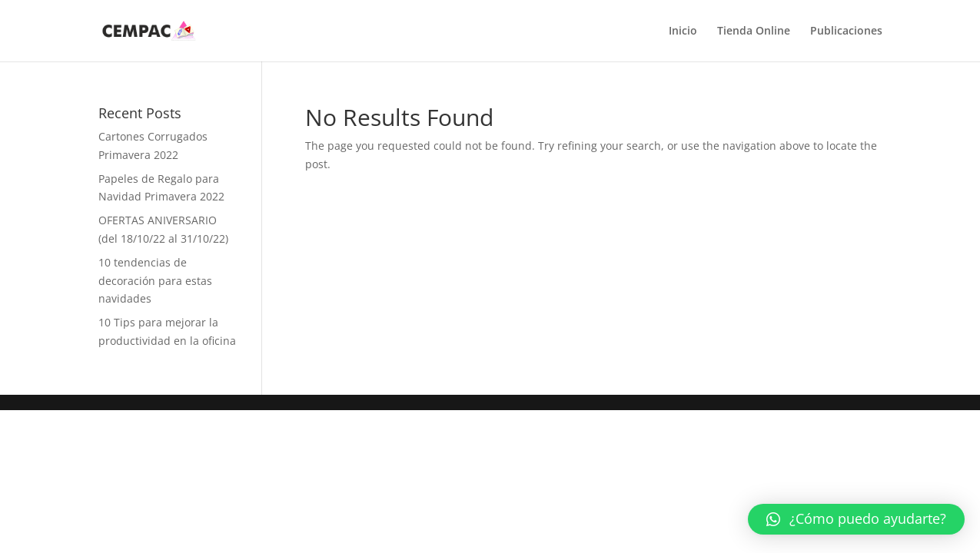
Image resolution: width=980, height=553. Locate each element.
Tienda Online (754, 31)
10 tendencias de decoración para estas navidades (155, 281)
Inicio (683, 31)
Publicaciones (846, 31)
